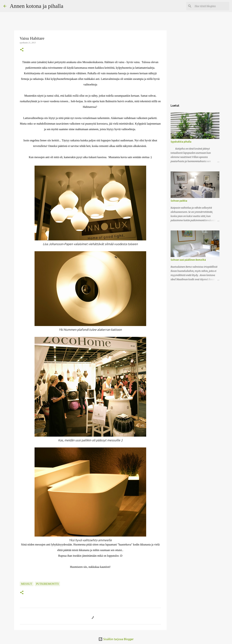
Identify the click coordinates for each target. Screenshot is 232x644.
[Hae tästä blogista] (211, 6)
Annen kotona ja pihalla (37, 6)
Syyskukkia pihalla (181, 142)
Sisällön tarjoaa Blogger (116, 639)
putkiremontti (47, 584)
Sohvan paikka (179, 201)
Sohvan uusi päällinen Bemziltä (188, 260)
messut (27, 584)
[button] (22, 50)
